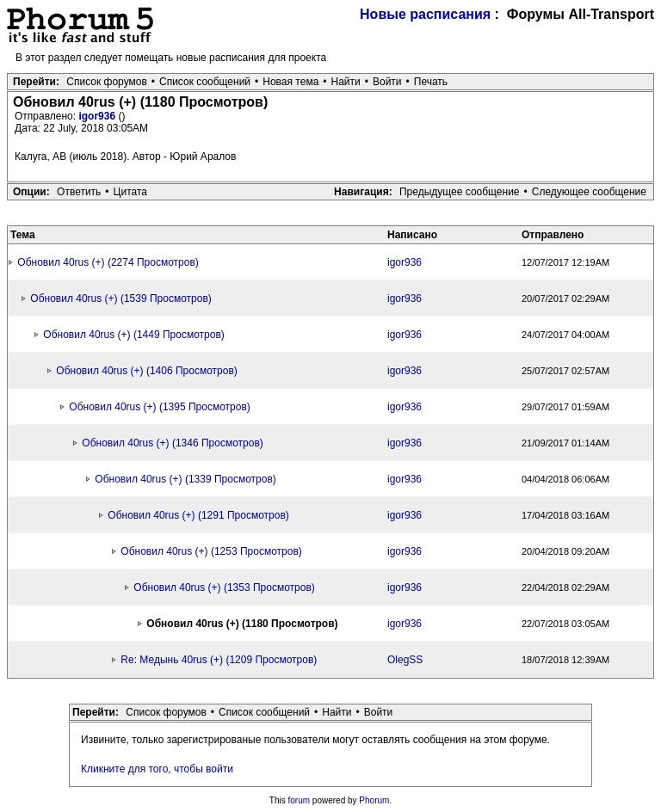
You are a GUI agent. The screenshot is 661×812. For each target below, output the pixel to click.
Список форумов (107, 82)
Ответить (79, 192)
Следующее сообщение (589, 192)
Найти (346, 82)
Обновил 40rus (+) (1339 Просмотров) (185, 479)
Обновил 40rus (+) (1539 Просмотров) (120, 298)
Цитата (130, 192)
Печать (431, 82)
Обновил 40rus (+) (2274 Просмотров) (108, 262)
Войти (387, 82)
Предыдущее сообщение (460, 192)
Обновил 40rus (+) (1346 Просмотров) (172, 443)
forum (300, 800)
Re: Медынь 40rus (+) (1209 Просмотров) (219, 660)
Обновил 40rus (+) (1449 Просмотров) (133, 335)
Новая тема (290, 82)
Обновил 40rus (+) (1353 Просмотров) (224, 587)
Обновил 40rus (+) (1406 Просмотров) (146, 371)
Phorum (374, 800)
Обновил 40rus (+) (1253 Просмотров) (211, 551)
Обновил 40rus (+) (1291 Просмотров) (198, 515)
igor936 (98, 116)
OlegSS (405, 660)
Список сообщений (205, 82)
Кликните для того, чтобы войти (157, 769)
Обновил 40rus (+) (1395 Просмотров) (159, 407)
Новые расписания (425, 14)
